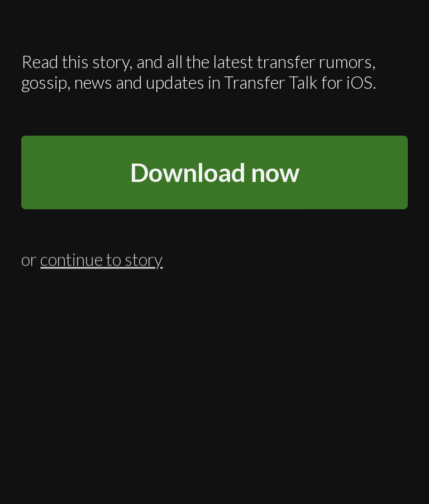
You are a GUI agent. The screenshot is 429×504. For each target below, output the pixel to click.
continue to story (101, 258)
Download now (215, 172)
